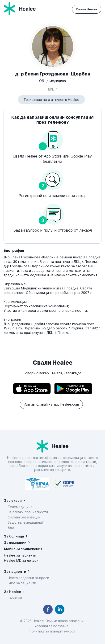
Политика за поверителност (52, 631)
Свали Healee (87, 9)
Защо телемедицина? (26, 522)
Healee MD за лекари (21, 560)
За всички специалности (28, 512)
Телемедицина (20, 507)
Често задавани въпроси (28, 578)
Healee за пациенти (20, 555)
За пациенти (15, 571)
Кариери (15, 598)
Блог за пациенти (22, 583)
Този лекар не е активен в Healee (51, 100)
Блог (12, 527)
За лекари (13, 500)
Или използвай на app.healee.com (51, 404)
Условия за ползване (52, 626)
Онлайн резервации (24, 517)
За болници (14, 536)
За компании (15, 543)
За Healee (13, 592)
